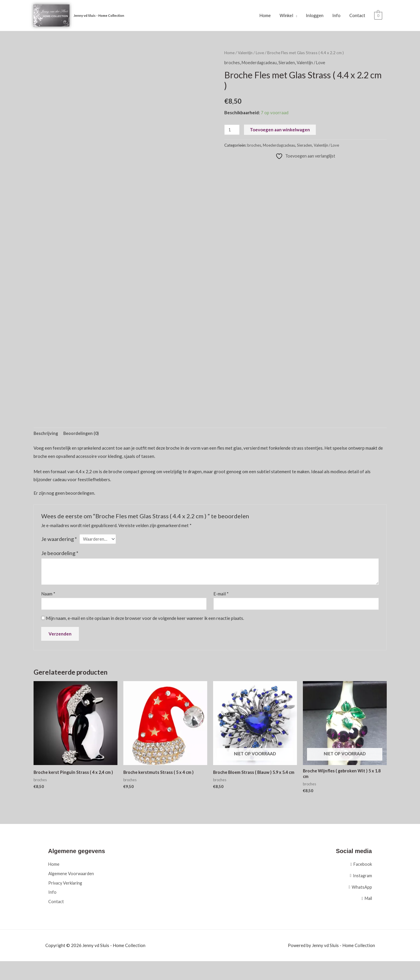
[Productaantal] (232, 130)
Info (336, 16)
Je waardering (59, 540)
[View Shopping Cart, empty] (378, 16)
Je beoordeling (60, 554)
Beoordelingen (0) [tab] (83, 434)
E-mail (221, 595)
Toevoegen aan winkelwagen (280, 130)
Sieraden (289, 63)
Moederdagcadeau (260, 63)
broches (232, 63)
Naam (48, 595)
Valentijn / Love (252, 53)
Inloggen (315, 16)
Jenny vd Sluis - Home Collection (101, 15)
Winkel (286, 16)
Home (265, 16)
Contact (357, 16)
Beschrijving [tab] (46, 434)
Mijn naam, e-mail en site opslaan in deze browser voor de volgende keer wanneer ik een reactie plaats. (145, 620)
